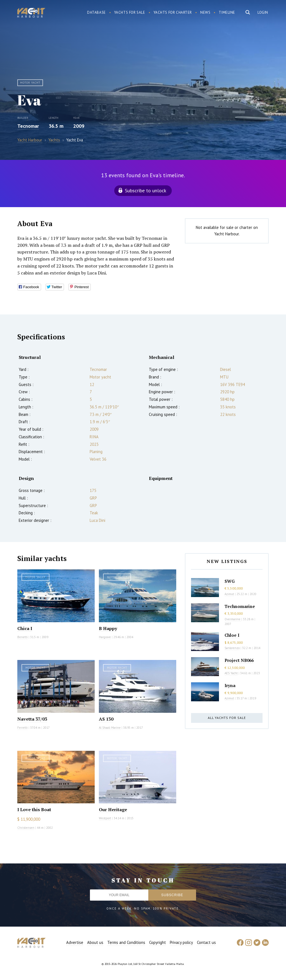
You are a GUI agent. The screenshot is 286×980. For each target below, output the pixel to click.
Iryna (230, 685)
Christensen (26, 828)
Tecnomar (28, 126)
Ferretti (22, 728)
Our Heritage (113, 809)
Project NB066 (239, 660)
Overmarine (233, 619)
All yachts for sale (227, 718)
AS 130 (106, 719)
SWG (230, 581)
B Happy (108, 628)
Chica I (25, 628)
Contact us (206, 942)
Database (96, 12)
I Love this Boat (34, 809)
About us (95, 942)
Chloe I (232, 635)
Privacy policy (181, 942)
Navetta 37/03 (32, 719)
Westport (105, 818)
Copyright (158, 942)
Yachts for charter (173, 12)
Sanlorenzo (232, 648)
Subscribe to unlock (146, 190)
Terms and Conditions (126, 942)
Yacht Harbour (31, 13)
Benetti (22, 637)
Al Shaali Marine (110, 728)
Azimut (229, 594)
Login (263, 12)
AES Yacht (231, 673)
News (205, 12)
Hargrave (105, 637)
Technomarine (240, 606)
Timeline (227, 12)
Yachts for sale (130, 12)
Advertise (75, 942)
